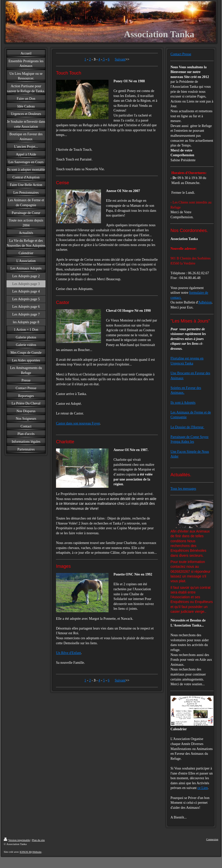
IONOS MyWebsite (31, 852)
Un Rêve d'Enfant (68, 653)
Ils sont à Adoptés (183, 403)
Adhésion (205, 302)
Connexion (212, 839)
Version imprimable (17, 840)
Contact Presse (181, 54)
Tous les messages (183, 489)
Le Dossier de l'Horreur (187, 427)
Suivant (120, 59)
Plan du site (38, 840)
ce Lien (203, 788)
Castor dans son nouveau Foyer (78, 423)
